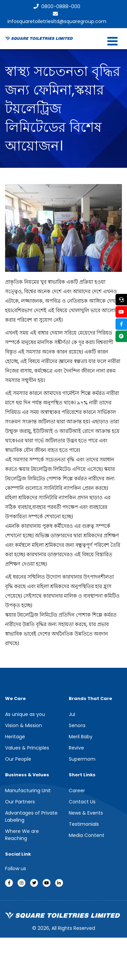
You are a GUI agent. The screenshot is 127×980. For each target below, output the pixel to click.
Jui (72, 714)
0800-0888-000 (57, 6)
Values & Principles (27, 748)
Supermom (82, 759)
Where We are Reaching (22, 835)
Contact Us (82, 802)
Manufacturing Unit (28, 791)
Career (77, 791)
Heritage (15, 737)
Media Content (87, 835)
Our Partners (20, 802)
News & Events (86, 813)
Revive (76, 748)
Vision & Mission (24, 725)
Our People (18, 759)
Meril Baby (81, 737)
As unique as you (25, 714)
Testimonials (84, 824)
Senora (77, 725)
